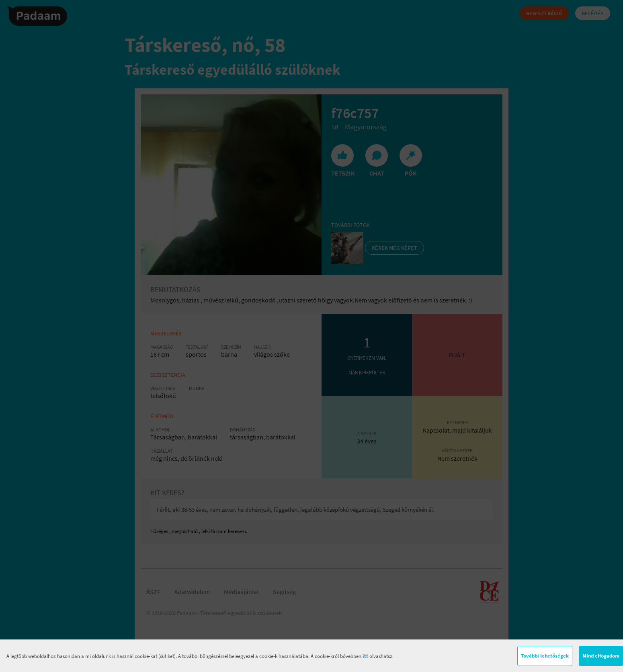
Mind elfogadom (601, 656)
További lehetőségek (545, 656)
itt (365, 656)
